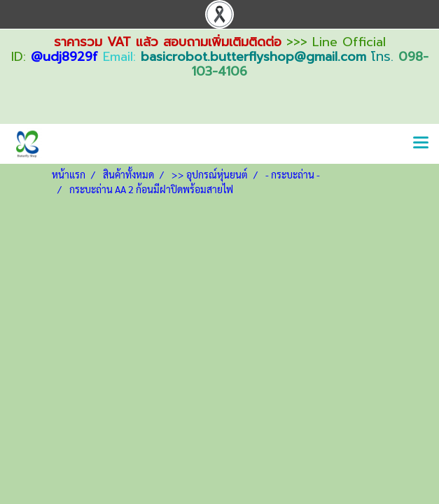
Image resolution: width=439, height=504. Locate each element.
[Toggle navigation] (421, 143)
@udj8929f (64, 57)
